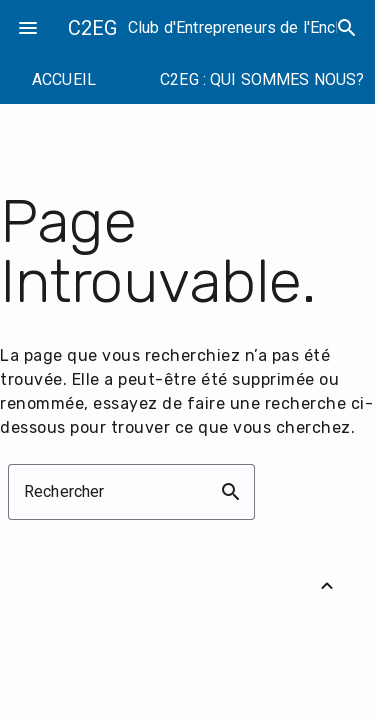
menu (28, 28)
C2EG (92, 28)
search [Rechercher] (347, 28)
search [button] (231, 492)
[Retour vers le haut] (327, 586)
